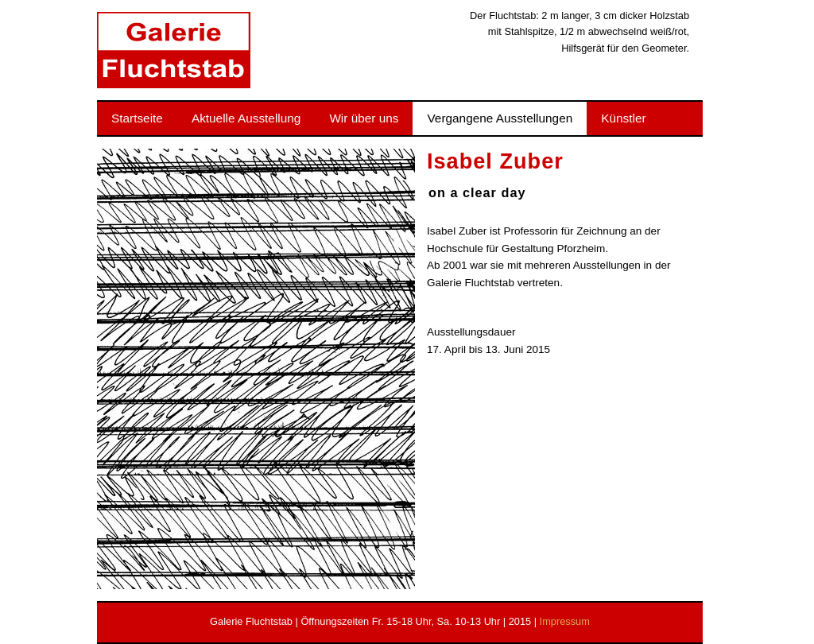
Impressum (565, 621)
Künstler (623, 118)
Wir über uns (364, 118)
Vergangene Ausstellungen (500, 118)
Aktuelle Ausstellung (246, 118)
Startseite (137, 118)
